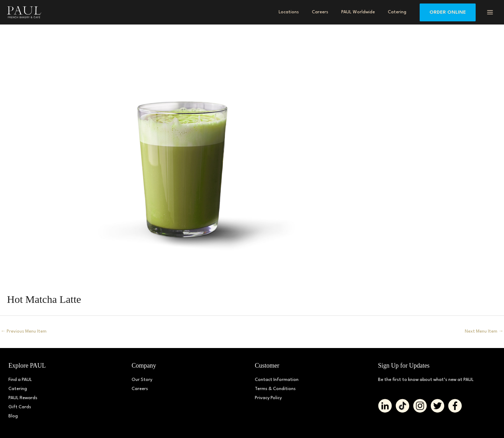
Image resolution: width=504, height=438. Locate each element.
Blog (13, 416)
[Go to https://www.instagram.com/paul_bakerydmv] (420, 406)
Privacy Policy (268, 398)
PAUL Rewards (23, 398)
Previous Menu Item (24, 331)
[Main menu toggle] (490, 12)
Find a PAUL (20, 380)
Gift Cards (20, 407)
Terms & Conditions (276, 389)
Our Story (142, 380)
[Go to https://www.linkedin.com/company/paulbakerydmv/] (385, 406)
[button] (448, 12)
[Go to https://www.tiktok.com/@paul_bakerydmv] (402, 406)
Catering (18, 389)
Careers (140, 389)
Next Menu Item (484, 331)
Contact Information (277, 380)
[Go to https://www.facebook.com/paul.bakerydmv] (455, 406)
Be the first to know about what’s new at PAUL (427, 380)
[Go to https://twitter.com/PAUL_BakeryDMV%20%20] (437, 406)
